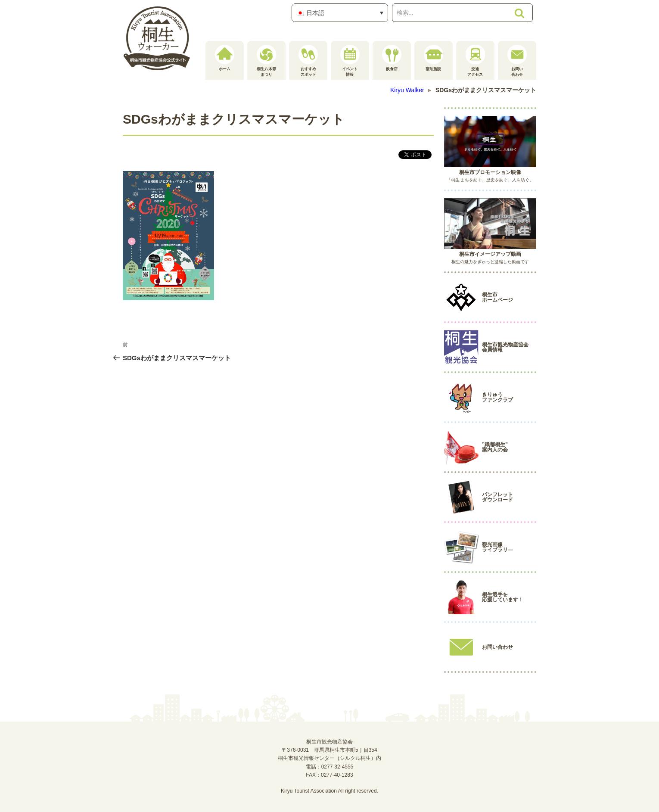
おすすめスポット (308, 61)
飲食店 (392, 58)
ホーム (225, 58)
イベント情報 (350, 61)
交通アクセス (475, 61)
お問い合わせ (517, 61)
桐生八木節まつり (266, 61)
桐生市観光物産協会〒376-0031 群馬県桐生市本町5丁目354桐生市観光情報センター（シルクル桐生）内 (329, 750)
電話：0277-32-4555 (330, 767)
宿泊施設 (434, 58)
